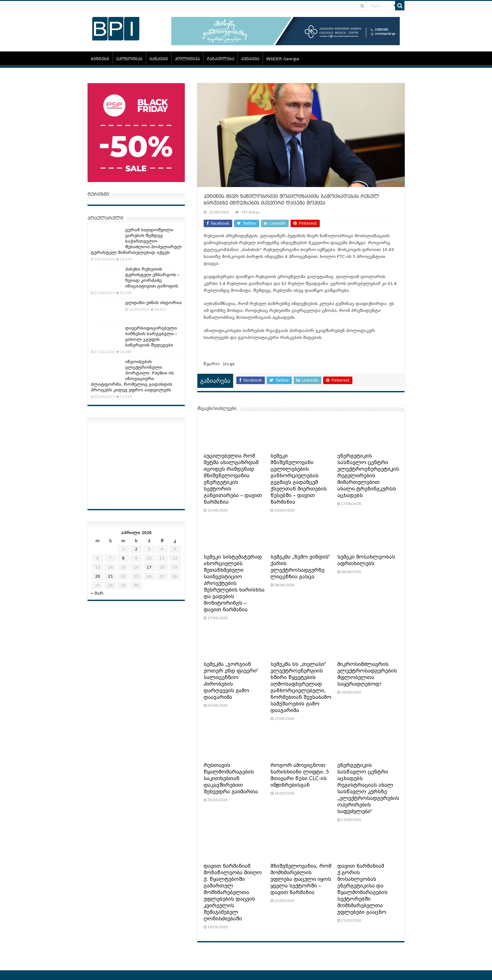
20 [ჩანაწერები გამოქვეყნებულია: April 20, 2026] (98, 576)
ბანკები (159, 59)
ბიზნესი (100, 59)
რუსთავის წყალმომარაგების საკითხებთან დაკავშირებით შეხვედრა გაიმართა (231, 779)
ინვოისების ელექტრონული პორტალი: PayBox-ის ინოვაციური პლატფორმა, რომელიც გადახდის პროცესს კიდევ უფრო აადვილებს (132, 376)
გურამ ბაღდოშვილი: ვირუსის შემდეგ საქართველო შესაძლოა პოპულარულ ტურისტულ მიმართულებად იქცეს (136, 241)
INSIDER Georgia (283, 59)
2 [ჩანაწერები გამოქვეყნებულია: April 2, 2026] (136, 549)
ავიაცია (250, 59)
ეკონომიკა (129, 59)
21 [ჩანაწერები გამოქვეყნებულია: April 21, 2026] (110, 576)
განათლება (221, 59)
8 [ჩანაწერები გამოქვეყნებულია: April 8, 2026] (123, 558)
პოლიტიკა (187, 59)
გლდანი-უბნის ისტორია (153, 303)
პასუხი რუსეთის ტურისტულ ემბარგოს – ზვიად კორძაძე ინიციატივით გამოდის (152, 278)
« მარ (97, 593)
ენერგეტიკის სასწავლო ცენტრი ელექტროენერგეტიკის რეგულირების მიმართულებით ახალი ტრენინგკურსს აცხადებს (368, 476)
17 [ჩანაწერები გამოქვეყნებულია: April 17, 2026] (149, 567)
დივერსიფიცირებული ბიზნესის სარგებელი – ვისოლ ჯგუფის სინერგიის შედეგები (151, 337)
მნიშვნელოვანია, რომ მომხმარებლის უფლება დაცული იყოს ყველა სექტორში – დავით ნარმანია (301, 879)
